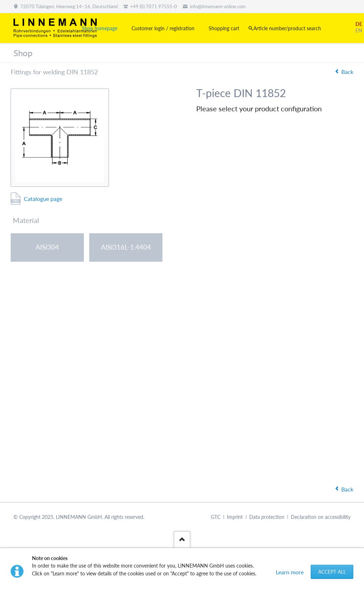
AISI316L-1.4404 (126, 247)
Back (347, 72)
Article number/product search (287, 28)
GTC (216, 517)
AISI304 (47, 247)
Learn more (290, 572)
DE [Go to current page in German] (359, 24)
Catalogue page (43, 199)
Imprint (235, 517)
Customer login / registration (163, 28)
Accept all (332, 572)
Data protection (267, 517)
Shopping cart (224, 28)
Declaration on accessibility (321, 517)
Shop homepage (100, 28)
